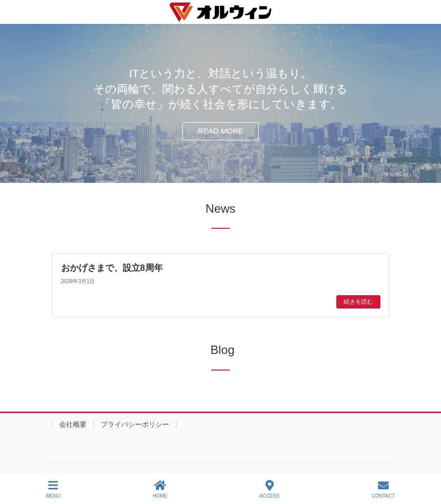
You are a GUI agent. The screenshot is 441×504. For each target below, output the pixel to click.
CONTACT (383, 489)
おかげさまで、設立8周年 (112, 268)
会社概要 (73, 424)
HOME (160, 489)
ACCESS (270, 489)
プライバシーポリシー (135, 424)
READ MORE (221, 131)
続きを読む (358, 302)
